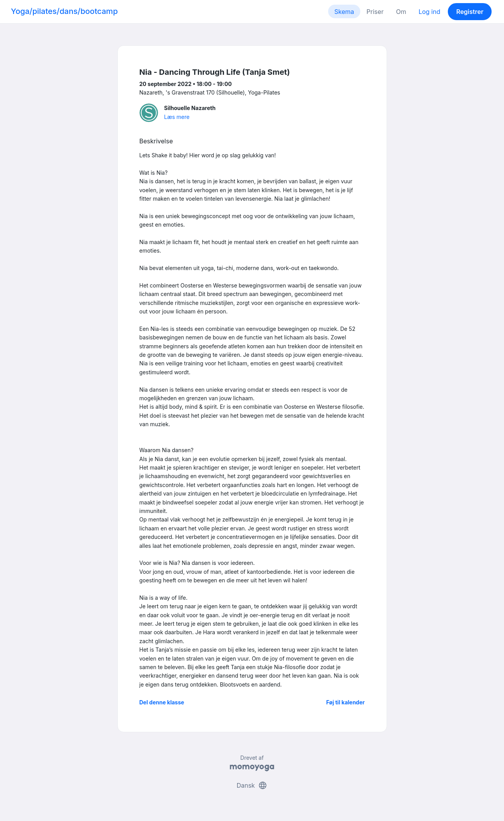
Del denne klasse (162, 702)
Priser (375, 12)
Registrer (470, 12)
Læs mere (177, 117)
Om (401, 12)
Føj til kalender (346, 702)
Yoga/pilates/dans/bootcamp (64, 11)
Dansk (252, 785)
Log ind (429, 12)
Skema (344, 12)
